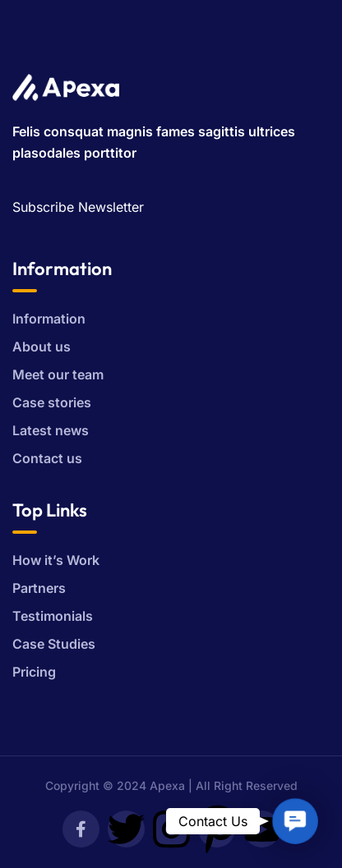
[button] (295, 821)
